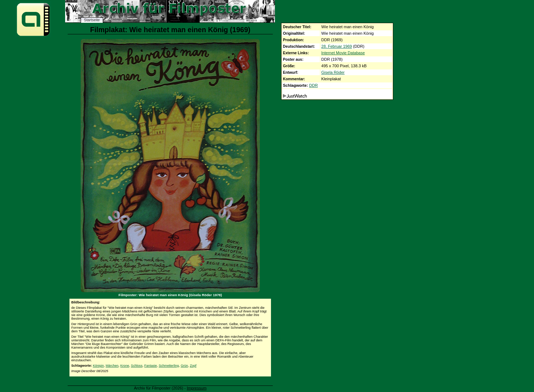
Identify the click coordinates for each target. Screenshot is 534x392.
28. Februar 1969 (337, 46)
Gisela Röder (333, 72)
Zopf (193, 366)
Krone (125, 366)
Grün (184, 366)
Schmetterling (169, 366)
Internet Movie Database (343, 53)
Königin (98, 366)
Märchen (112, 366)
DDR (313, 85)
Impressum (197, 388)
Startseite (92, 20)
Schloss (137, 366)
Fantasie (151, 366)
